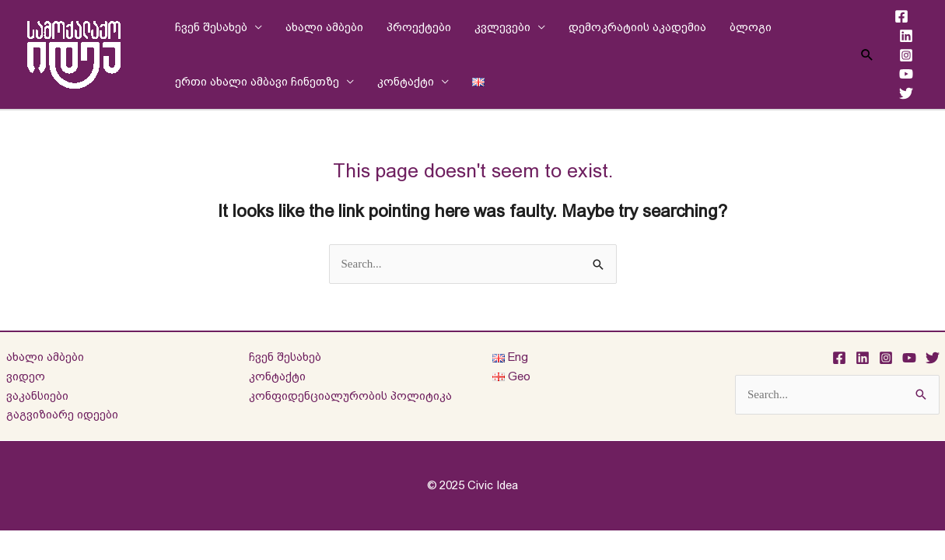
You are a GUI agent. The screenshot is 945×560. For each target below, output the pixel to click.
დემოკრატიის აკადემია (637, 27)
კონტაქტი (406, 81)
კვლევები (502, 27)
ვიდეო (26, 376)
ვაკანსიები (37, 395)
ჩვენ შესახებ (211, 27)
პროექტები (419, 27)
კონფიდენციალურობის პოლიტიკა (350, 395)
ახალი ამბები (324, 27)
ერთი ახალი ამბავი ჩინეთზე (257, 81)
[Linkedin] (906, 36)
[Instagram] (906, 55)
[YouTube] (906, 74)
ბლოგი (751, 27)
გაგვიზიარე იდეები (62, 414)
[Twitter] (906, 93)
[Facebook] (901, 16)
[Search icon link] (867, 54)
